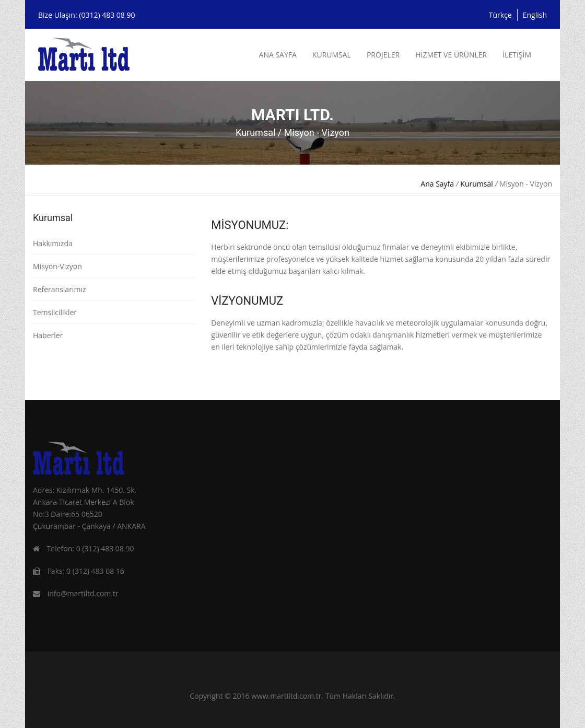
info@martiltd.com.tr (83, 593)
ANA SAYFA (278, 55)
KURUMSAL (332, 55)
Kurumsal (476, 184)
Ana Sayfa (437, 184)
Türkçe (500, 15)
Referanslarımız (59, 289)
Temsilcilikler (55, 312)
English (535, 15)
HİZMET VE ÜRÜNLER (451, 55)
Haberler (48, 335)
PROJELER (383, 55)
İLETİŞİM (517, 55)
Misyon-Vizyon (57, 266)
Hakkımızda (53, 243)
